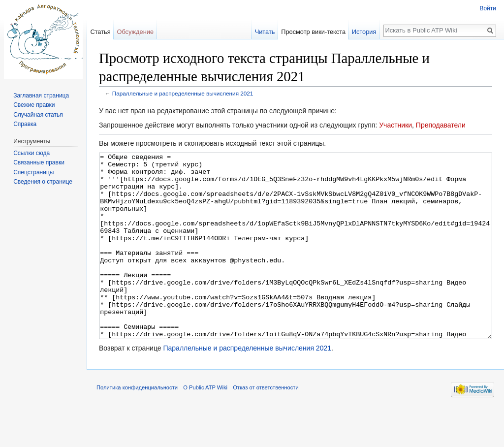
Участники (395, 125)
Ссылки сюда (31, 153)
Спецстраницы (33, 172)
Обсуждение (135, 32)
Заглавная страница (41, 96)
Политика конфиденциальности (137, 424)
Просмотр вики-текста (313, 32)
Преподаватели (441, 125)
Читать (265, 32)
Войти (488, 8)
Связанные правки (39, 162)
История (364, 32)
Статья (100, 32)
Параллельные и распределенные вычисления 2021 (183, 93)
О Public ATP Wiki (205, 424)
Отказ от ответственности (266, 424)
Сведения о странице (43, 182)
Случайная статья (38, 115)
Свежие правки (34, 105)
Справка (25, 124)
